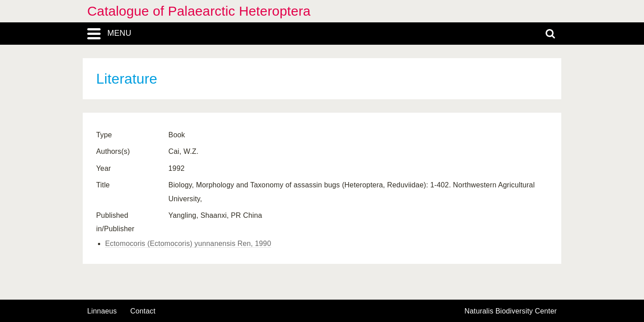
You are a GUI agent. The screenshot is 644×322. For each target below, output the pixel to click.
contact (143, 311)
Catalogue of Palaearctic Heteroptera (199, 11)
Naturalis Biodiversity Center (511, 311)
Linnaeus (102, 311)
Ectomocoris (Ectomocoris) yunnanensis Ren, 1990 (188, 244)
